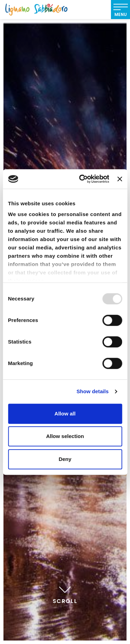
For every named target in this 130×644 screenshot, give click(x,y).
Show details (93, 391)
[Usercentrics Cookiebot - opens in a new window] (82, 179)
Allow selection (65, 436)
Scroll (65, 594)
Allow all (65, 414)
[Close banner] (120, 179)
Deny (65, 459)
